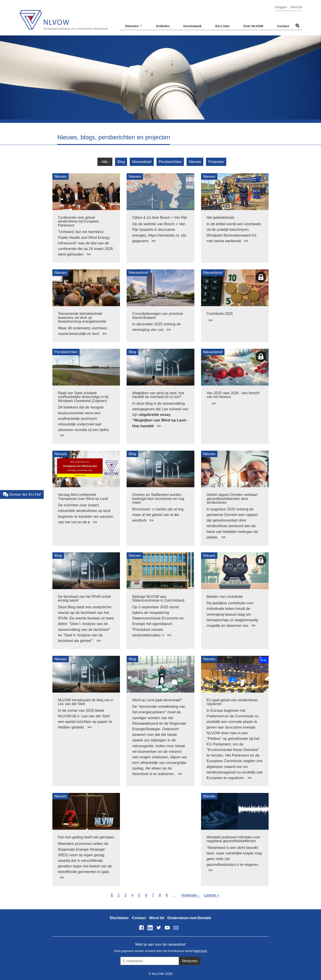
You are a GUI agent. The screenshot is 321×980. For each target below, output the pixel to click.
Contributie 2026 (220, 314)
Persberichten (170, 162)
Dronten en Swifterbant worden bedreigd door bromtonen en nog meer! (158, 499)
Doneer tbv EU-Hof (22, 494)
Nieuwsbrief (142, 162)
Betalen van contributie (225, 597)
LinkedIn (150, 928)
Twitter (159, 928)
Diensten (132, 26)
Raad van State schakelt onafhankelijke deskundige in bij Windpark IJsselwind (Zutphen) (83, 397)
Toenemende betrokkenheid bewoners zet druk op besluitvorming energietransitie (82, 318)
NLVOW (64, 17)
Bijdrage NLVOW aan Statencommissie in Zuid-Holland (158, 599)
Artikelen (163, 26)
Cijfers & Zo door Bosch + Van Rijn (160, 218)
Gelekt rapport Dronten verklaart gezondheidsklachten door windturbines (232, 499)
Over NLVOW (253, 26)
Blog (121, 162)
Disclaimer (119, 918)
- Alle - (105, 162)
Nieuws (195, 162)
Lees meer (87, 252)
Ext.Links (222, 26)
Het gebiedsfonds (221, 218)
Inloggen (281, 7)
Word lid (296, 7)
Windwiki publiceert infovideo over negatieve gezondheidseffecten (234, 839)
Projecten (216, 162)
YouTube (167, 928)
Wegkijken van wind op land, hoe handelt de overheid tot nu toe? (158, 395)
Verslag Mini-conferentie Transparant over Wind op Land (83, 497)
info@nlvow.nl (176, 928)
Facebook (142, 928)
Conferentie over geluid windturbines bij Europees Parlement (78, 221)
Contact (283, 26)
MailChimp (200, 951)
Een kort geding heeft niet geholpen (86, 837)
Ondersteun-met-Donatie (189, 918)
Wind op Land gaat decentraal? (157, 700)
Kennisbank (193, 26)
